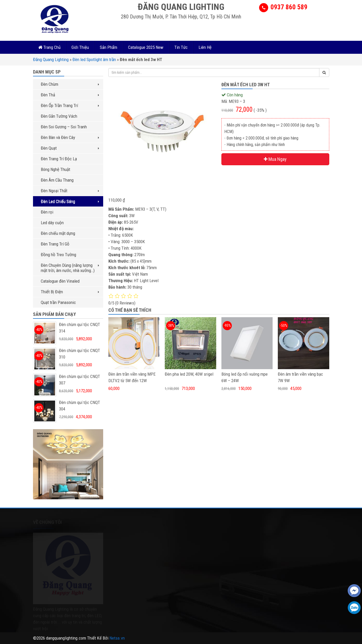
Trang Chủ (49, 47)
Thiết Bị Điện (70, 292)
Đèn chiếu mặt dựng (58, 233)
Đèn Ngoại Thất (70, 191)
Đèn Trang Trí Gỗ (55, 244)
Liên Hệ (205, 47)
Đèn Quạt (70, 148)
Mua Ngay (275, 159)
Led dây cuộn (52, 223)
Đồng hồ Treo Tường (58, 255)
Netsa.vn (117, 638)
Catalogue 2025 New (146, 47)
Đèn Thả (70, 95)
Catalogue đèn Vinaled (60, 281)
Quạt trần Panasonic (58, 302)
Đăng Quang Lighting (51, 59)
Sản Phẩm (108, 47)
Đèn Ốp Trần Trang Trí (70, 105)
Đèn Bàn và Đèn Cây (70, 137)
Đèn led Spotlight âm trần (94, 59)
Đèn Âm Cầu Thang (57, 180)
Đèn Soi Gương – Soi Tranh (64, 127)
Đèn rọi (47, 212)
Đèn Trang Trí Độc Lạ (59, 159)
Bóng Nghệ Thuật (55, 169)
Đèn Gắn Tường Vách (59, 116)
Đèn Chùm (70, 84)
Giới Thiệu (80, 47)
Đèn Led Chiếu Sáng (70, 201)
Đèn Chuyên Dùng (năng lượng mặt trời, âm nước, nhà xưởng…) (70, 268)
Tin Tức (181, 47)
